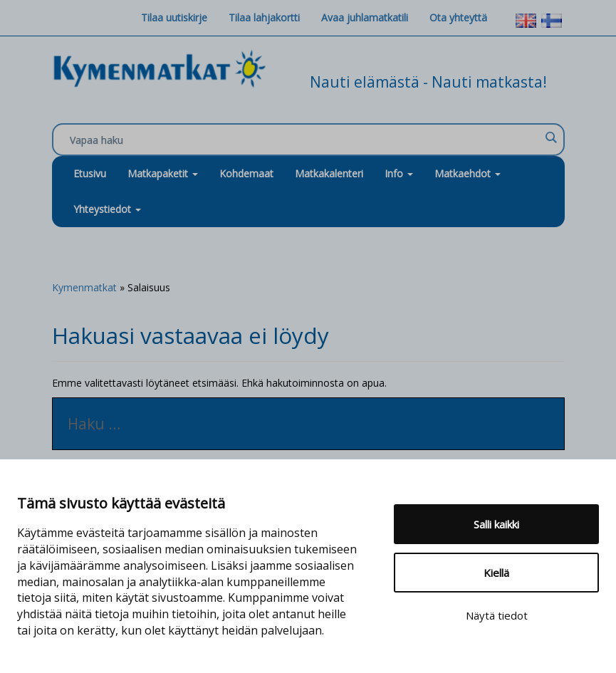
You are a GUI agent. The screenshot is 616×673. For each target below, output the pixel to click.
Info (399, 173)
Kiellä (496, 573)
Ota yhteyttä (458, 17)
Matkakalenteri (329, 173)
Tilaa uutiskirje (174, 17)
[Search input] (305, 140)
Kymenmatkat (84, 287)
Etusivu (90, 173)
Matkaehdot (468, 173)
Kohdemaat (246, 173)
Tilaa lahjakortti (264, 17)
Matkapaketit (163, 173)
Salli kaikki (496, 524)
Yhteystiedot (107, 209)
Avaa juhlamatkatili (365, 17)
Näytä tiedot (497, 615)
